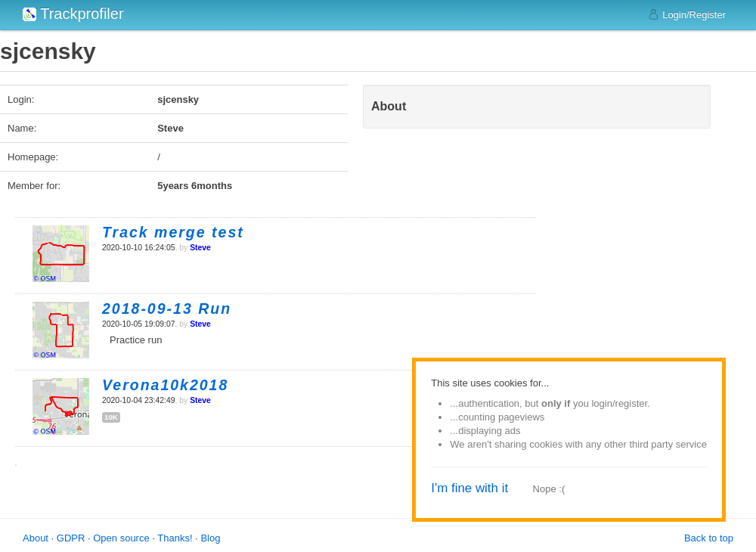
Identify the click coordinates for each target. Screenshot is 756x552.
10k (111, 417)
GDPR (71, 538)
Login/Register (687, 14)
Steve (200, 248)
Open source (121, 538)
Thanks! (175, 538)
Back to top (709, 538)
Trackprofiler (73, 14)
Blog (210, 538)
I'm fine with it (469, 488)
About (36, 538)
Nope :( (549, 489)
